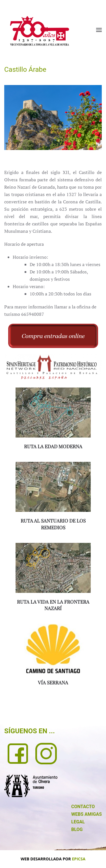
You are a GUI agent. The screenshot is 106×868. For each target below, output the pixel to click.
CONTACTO (83, 807)
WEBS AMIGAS (86, 814)
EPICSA (79, 859)
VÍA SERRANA (53, 682)
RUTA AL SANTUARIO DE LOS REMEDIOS (53, 524)
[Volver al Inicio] (40, 31)
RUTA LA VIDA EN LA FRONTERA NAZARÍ (53, 605)
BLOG (77, 829)
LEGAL (78, 822)
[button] (99, 30)
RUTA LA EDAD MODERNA (53, 446)
